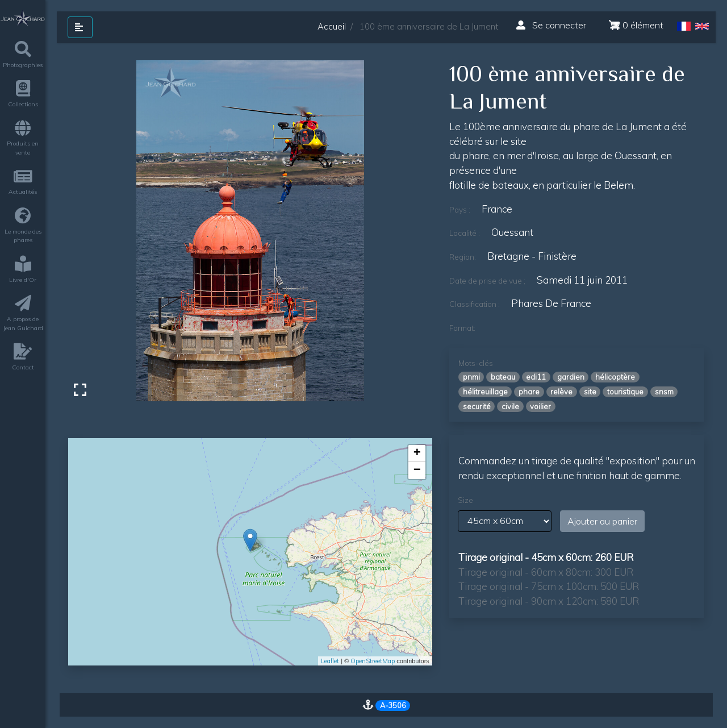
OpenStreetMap (373, 661)
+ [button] (417, 454)
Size (465, 500)
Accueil (332, 26)
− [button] (417, 471)
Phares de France (551, 303)
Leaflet (330, 661)
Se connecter (551, 25)
